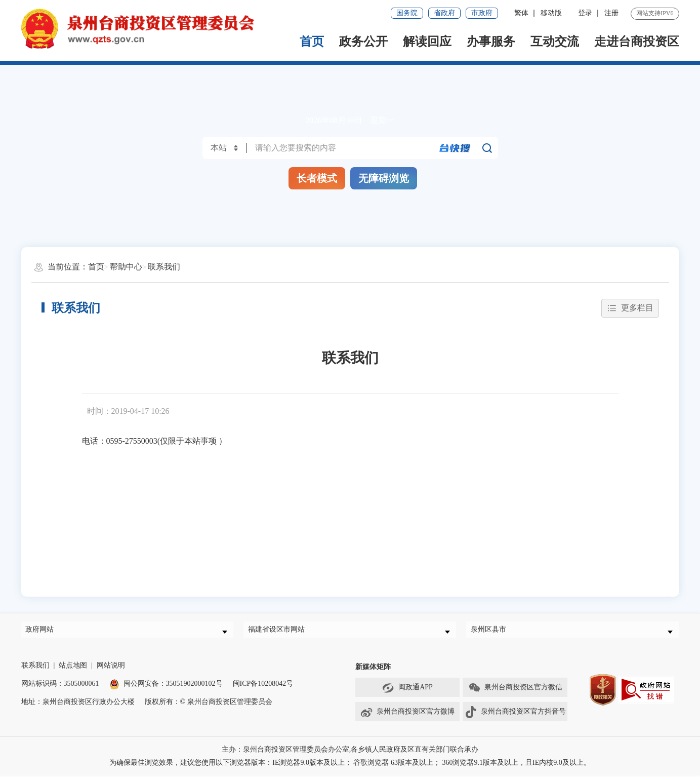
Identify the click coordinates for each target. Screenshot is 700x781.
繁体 (521, 13)
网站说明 (111, 671)
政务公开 (363, 42)
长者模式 (317, 178)
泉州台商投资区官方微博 (407, 718)
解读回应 (427, 42)
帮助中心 (126, 267)
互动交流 (555, 42)
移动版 (551, 13)
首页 (312, 42)
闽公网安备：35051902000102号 (166, 689)
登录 (585, 13)
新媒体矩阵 (373, 672)
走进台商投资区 (637, 42)
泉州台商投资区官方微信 (515, 693)
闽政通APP (407, 693)
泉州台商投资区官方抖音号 (515, 718)
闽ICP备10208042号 (263, 689)
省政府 (444, 13)
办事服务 (491, 42)
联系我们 (164, 267)
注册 (611, 13)
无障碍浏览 (384, 178)
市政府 (482, 13)
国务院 (407, 13)
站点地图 (73, 671)
